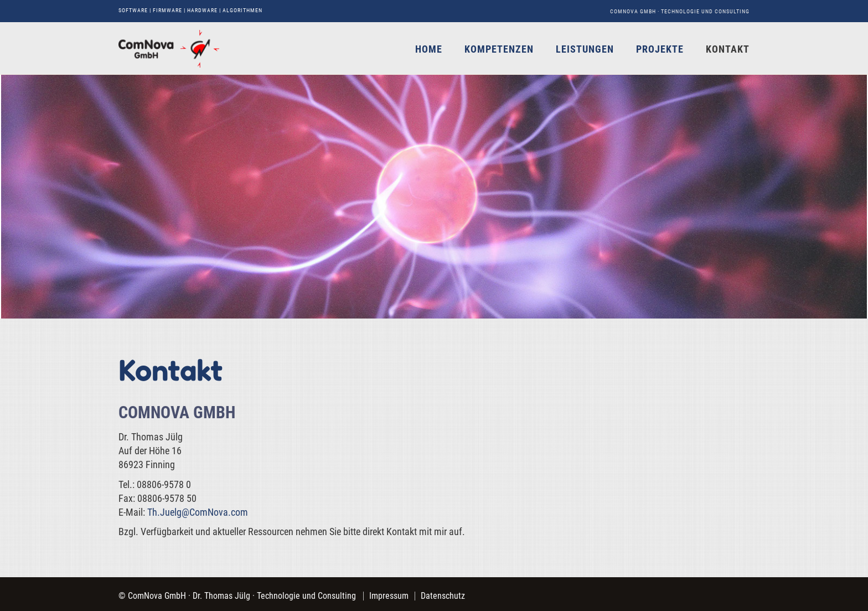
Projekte (660, 49)
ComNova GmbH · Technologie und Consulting (680, 11)
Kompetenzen (499, 49)
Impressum (389, 596)
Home (429, 49)
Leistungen (585, 49)
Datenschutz (443, 596)
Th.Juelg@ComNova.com (198, 512)
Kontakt (728, 49)
